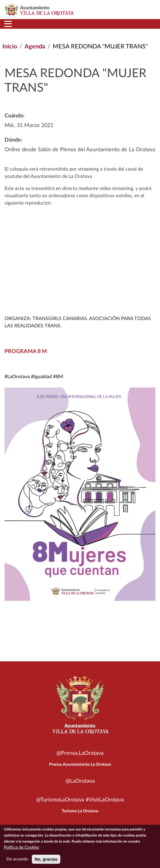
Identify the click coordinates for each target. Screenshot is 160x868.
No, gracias (46, 859)
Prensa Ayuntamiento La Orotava (80, 765)
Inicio (10, 47)
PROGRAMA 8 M (26, 352)
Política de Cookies (22, 847)
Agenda (35, 47)
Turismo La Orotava (80, 811)
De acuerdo (17, 859)
